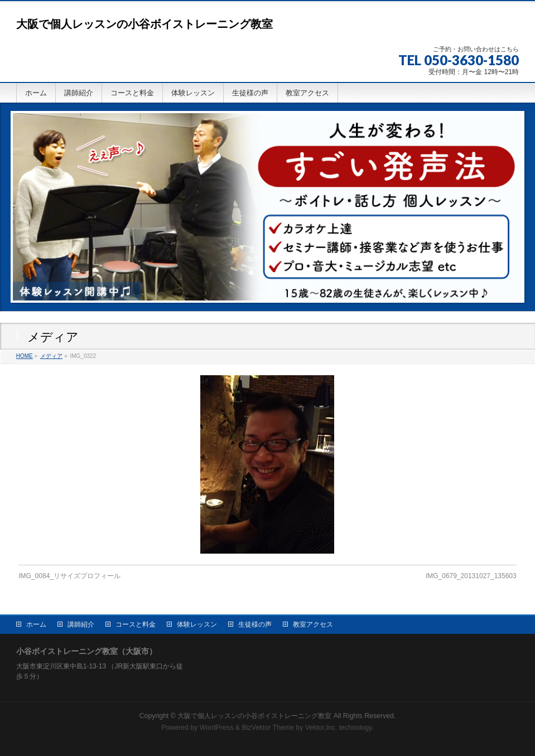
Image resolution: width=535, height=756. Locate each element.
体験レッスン (197, 624)
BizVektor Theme (268, 728)
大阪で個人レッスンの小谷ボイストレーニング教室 (144, 24)
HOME (25, 356)
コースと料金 (136, 624)
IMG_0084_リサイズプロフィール (69, 576)
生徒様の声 (255, 624)
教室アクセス (313, 624)
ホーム (36, 624)
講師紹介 (81, 624)
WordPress (217, 728)
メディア (51, 356)
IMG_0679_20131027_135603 (471, 576)
